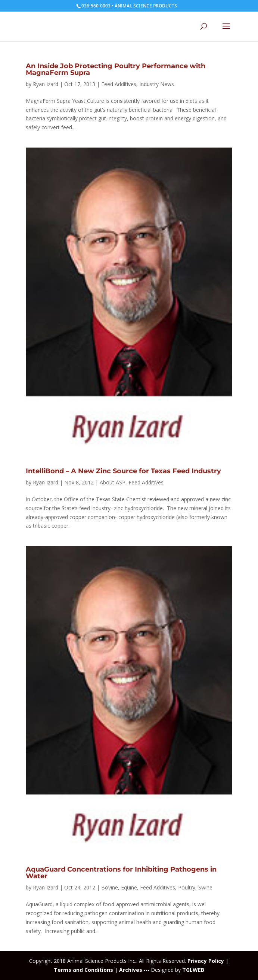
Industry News (157, 84)
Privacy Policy (206, 961)
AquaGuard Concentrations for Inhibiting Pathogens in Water (121, 873)
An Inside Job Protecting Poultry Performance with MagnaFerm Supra (116, 69)
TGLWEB (193, 970)
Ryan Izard (46, 84)
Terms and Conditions (83, 970)
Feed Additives (119, 84)
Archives (131, 970)
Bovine (110, 887)
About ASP (113, 482)
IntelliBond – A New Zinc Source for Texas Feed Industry (123, 471)
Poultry (187, 887)
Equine (129, 887)
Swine (205, 887)
